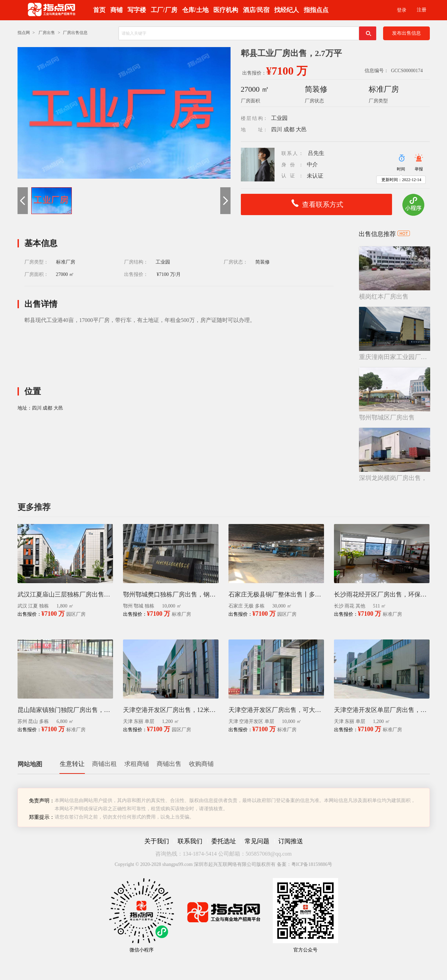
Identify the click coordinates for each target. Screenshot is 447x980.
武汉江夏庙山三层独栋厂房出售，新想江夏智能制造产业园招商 (65, 594)
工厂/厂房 (164, 10)
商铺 (116, 10)
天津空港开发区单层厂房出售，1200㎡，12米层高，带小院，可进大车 (382, 710)
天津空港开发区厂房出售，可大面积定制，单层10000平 (276, 710)
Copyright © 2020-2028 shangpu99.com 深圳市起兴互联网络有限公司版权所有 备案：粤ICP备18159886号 (224, 864)
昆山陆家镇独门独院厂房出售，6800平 (65, 710)
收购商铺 (201, 764)
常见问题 (257, 841)
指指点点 (316, 10)
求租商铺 (137, 764)
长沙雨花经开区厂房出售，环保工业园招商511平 (382, 594)
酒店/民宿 (256, 10)
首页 (99, 10)
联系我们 (190, 841)
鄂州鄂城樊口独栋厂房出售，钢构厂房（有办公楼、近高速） (171, 594)
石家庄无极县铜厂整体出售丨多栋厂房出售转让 (276, 594)
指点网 (24, 33)
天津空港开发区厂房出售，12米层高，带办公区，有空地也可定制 (171, 710)
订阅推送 (291, 841)
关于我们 (157, 841)
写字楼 (137, 10)
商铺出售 (169, 764)
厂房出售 (47, 33)
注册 (422, 10)
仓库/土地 (195, 10)
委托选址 (224, 841)
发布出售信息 (406, 33)
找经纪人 (287, 10)
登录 (402, 10)
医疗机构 (226, 10)
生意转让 (72, 764)
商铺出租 (104, 764)
